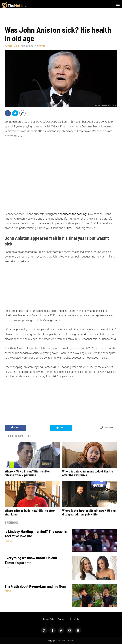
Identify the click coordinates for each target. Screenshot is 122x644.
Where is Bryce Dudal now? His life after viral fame (30, 512)
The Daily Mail (13, 348)
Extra (42, 46)
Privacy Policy (49, 619)
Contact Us (74, 619)
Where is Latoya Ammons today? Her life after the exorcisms (88, 473)
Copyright (62, 619)
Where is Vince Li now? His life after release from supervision (27, 473)
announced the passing (72, 214)
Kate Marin (13, 46)
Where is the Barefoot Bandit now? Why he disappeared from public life (89, 512)
